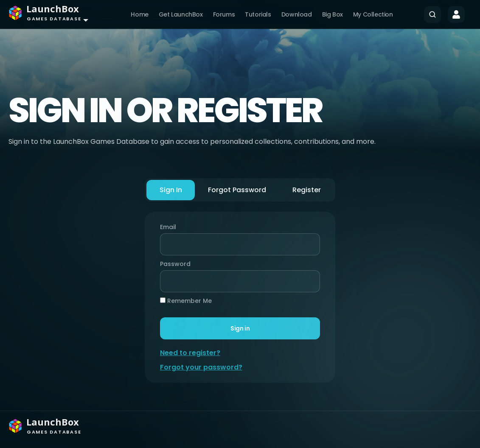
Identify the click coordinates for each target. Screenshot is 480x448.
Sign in (240, 328)
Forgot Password (237, 190)
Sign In (171, 190)
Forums (224, 14)
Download (297, 14)
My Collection (373, 14)
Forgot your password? (202, 367)
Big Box (333, 14)
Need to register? (191, 353)
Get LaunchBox (181, 14)
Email (169, 227)
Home (139, 14)
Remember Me (187, 301)
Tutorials (258, 14)
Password (174, 264)
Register (306, 190)
